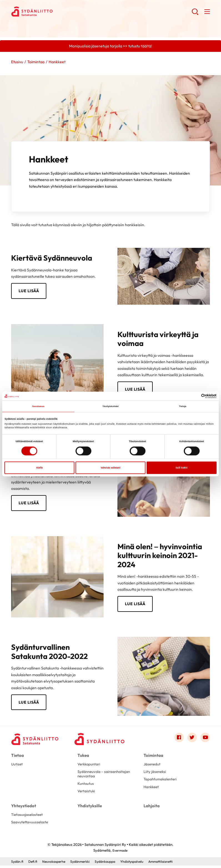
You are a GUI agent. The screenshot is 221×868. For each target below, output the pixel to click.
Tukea (83, 757)
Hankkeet (152, 789)
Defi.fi (34, 864)
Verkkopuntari (90, 765)
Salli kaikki (181, 468)
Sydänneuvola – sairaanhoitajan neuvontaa (105, 775)
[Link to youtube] (205, 739)
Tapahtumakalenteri (161, 781)
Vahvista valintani (111, 468)
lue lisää (135, 390)
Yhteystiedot (23, 808)
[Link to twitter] (191, 739)
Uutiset (17, 765)
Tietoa (17, 757)
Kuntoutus (86, 786)
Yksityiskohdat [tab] (111, 406)
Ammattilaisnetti (172, 864)
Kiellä (39, 468)
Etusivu (17, 62)
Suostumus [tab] (38, 406)
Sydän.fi (18, 864)
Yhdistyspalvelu (141, 864)
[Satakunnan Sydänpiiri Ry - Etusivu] (36, 740)
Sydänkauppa (112, 864)
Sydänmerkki (85, 864)
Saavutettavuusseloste (30, 824)
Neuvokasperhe (57, 864)
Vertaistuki (87, 794)
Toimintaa (36, 62)
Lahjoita (151, 808)
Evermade (120, 853)
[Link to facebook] (178, 739)
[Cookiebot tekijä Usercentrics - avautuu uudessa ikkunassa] (192, 396)
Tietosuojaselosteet (28, 816)
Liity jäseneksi (155, 773)
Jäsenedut (153, 765)
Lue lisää (29, 291)
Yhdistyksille (89, 808)
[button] (195, 14)
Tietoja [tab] (183, 406)
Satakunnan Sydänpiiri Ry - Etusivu (56, 11)
